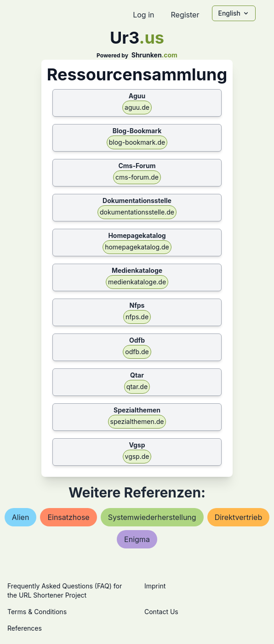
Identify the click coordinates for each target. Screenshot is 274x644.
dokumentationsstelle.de (137, 212)
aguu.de (137, 107)
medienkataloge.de (137, 282)
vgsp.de (137, 456)
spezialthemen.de (137, 421)
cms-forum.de (137, 177)
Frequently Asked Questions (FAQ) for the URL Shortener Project (65, 590)
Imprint (155, 586)
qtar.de (137, 387)
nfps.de (137, 317)
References (25, 628)
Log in (143, 15)
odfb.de (137, 352)
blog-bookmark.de (137, 142)
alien (21, 517)
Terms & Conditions (37, 612)
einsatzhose (68, 517)
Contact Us (161, 612)
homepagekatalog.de (137, 247)
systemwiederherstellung (152, 517)
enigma (137, 539)
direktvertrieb (239, 517)
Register (185, 15)
